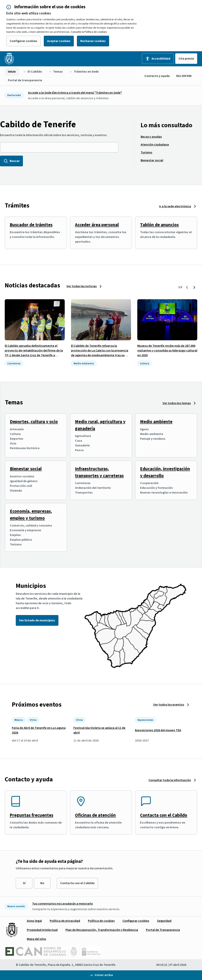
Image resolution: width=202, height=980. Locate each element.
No (42, 883)
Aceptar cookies (59, 41)
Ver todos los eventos (169, 705)
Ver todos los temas (177, 403)
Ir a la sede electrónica (175, 206)
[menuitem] (12, 72)
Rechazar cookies (93, 41)
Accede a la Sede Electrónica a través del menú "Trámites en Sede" (75, 93)
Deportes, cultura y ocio (34, 422)
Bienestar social (26, 469)
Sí (24, 883)
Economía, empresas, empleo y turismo (31, 515)
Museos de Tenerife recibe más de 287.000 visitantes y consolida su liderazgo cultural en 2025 (167, 351)
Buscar (11, 161)
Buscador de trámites (31, 225)
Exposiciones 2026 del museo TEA (158, 730)
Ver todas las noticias (82, 286)
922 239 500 (184, 76)
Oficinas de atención (95, 815)
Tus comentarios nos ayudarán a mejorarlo (63, 904)
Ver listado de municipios (37, 620)
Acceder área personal (97, 225)
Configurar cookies (23, 41)
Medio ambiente (156, 422)
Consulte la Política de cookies (89, 32)
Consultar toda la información (170, 780)
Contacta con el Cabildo (164, 815)
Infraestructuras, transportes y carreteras (99, 472)
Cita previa (186, 59)
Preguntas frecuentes (31, 815)
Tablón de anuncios (159, 225)
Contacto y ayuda (157, 76)
